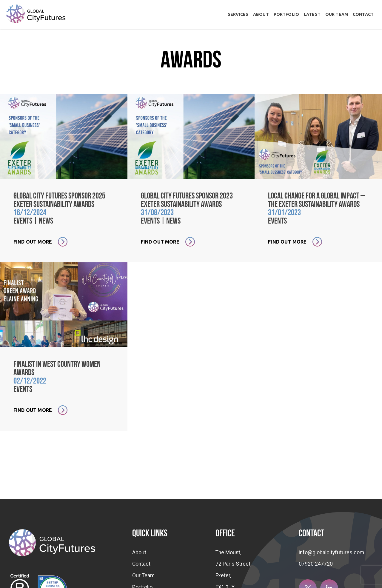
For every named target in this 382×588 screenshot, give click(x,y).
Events (23, 221)
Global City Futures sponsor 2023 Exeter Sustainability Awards (187, 201)
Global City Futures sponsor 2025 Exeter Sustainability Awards (59, 201)
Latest (312, 14)
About (261, 14)
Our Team (337, 14)
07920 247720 (316, 564)
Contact (363, 14)
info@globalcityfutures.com (331, 552)
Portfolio (286, 14)
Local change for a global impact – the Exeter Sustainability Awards (316, 201)
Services (238, 14)
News (46, 221)
